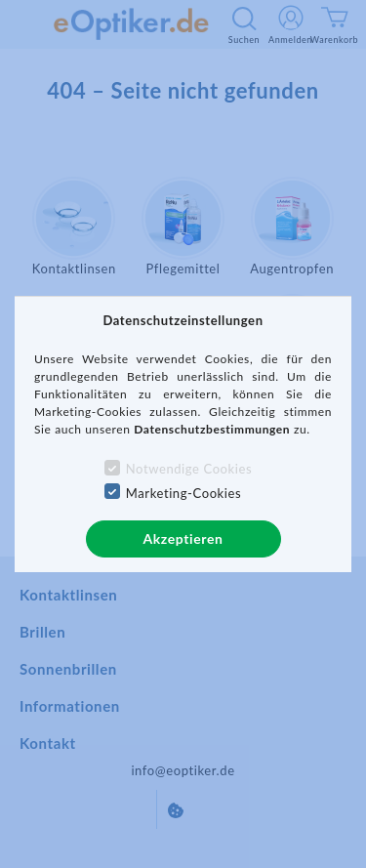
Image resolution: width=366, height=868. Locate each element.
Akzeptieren (183, 538)
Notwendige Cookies (189, 469)
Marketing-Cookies (183, 493)
